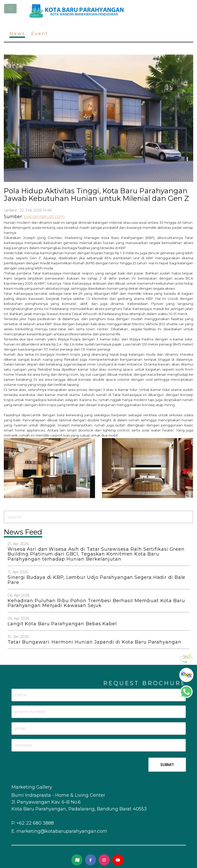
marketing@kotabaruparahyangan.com (62, 831)
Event (40, 34)
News (17, 34)
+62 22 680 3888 (35, 823)
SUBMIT (167, 765)
